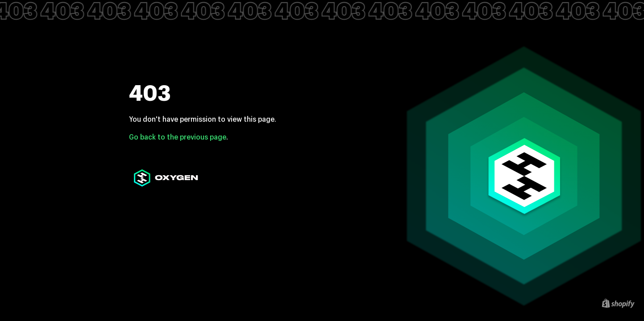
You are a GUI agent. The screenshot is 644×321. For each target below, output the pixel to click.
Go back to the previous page (178, 137)
